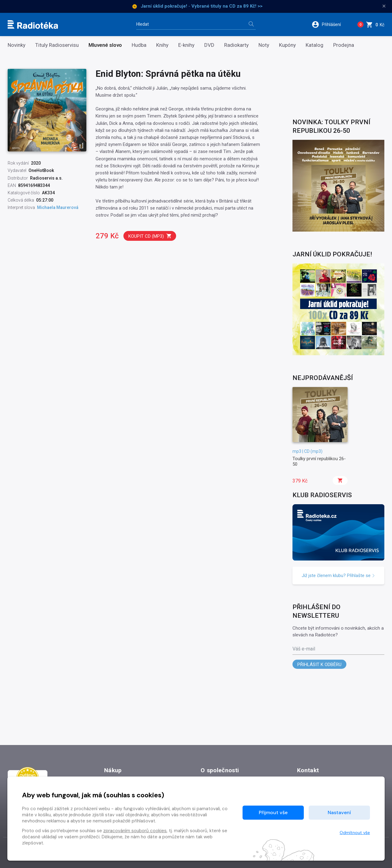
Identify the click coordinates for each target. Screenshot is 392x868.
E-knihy (186, 45)
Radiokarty (236, 45)
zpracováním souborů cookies (135, 831)
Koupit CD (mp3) (150, 236)
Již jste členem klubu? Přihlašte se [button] (338, 576)
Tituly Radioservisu (57, 45)
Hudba (139, 45)
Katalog (315, 45)
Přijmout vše (273, 812)
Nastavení (339, 812)
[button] (330, 24)
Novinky (17, 45)
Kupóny (287, 45)
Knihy (162, 45)
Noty (264, 45)
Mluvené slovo (105, 45)
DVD (209, 45)
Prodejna (344, 45)
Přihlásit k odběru (319, 665)
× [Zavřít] (384, 6)
